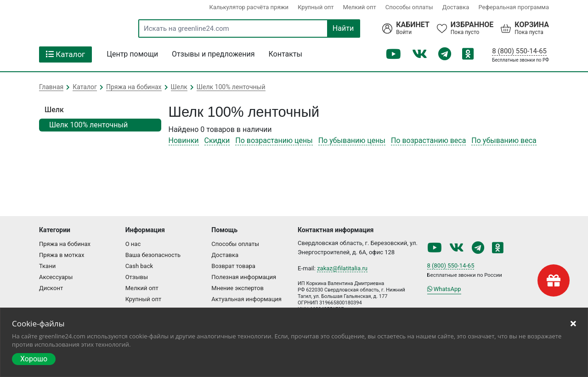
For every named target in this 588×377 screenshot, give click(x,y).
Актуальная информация (246, 299)
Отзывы (137, 277)
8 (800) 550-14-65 (519, 51)
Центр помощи (132, 54)
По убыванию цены (352, 140)
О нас (133, 244)
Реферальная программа (514, 7)
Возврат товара (233, 266)
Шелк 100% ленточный (88, 125)
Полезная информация (244, 277)
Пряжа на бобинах (65, 244)
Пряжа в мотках (62, 255)
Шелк (54, 110)
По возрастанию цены (274, 140)
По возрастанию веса (428, 140)
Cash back (139, 266)
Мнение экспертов (237, 288)
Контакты (286, 54)
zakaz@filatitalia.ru (342, 268)
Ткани (47, 266)
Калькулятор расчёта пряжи (249, 7)
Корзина (532, 25)
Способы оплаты (409, 7)
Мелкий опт (360, 7)
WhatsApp (444, 289)
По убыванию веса (504, 140)
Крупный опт (316, 7)
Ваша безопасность (153, 255)
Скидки (217, 140)
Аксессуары (56, 277)
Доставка (456, 7)
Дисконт (51, 288)
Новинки (184, 140)
